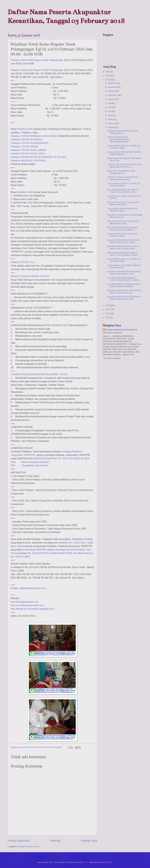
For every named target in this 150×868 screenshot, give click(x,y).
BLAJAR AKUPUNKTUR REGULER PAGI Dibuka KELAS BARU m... (123, 229)
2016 (108, 80)
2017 (108, 76)
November (113, 87)
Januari (111, 127)
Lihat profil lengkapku (112, 358)
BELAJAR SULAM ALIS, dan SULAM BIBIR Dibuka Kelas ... (123, 222)
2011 (108, 317)
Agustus (112, 99)
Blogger (109, 862)
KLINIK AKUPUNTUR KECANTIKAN (122, 330)
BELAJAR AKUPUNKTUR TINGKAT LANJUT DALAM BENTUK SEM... (123, 254)
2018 (108, 72)
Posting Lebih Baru (19, 841)
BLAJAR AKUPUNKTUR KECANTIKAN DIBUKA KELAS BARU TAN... (124, 273)
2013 (108, 313)
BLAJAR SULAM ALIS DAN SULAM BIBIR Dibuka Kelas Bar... (123, 178)
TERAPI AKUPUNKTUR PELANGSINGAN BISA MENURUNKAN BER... (118, 139)
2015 (108, 305)
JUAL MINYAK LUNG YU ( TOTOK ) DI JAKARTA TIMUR (124, 147)
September (113, 95)
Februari (112, 123)
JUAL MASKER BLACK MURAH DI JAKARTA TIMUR (122, 235)
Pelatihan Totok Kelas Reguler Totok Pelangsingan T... (123, 132)
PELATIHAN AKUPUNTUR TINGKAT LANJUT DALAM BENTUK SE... (123, 191)
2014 (108, 309)
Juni (110, 107)
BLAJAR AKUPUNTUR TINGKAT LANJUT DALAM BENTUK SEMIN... (124, 279)
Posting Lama (89, 841)
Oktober (112, 91)
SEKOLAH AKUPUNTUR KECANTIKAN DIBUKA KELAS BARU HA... (124, 292)
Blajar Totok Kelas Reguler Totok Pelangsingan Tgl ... (121, 172)
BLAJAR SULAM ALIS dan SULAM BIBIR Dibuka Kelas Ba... (125, 216)
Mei (110, 111)
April (110, 115)
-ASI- (86, 862)
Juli (110, 103)
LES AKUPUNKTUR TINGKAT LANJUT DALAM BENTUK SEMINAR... (124, 285)
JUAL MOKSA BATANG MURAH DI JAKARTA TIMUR (122, 210)
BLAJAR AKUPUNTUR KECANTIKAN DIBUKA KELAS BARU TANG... (123, 241)
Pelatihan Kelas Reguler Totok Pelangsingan (37, 60)
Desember (113, 83)
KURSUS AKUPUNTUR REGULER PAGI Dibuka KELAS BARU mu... (125, 166)
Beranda (55, 841)
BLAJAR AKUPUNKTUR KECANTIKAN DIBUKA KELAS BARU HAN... (124, 298)
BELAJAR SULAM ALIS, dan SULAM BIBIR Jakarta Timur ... (123, 203)
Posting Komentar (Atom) (29, 846)
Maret (111, 119)
